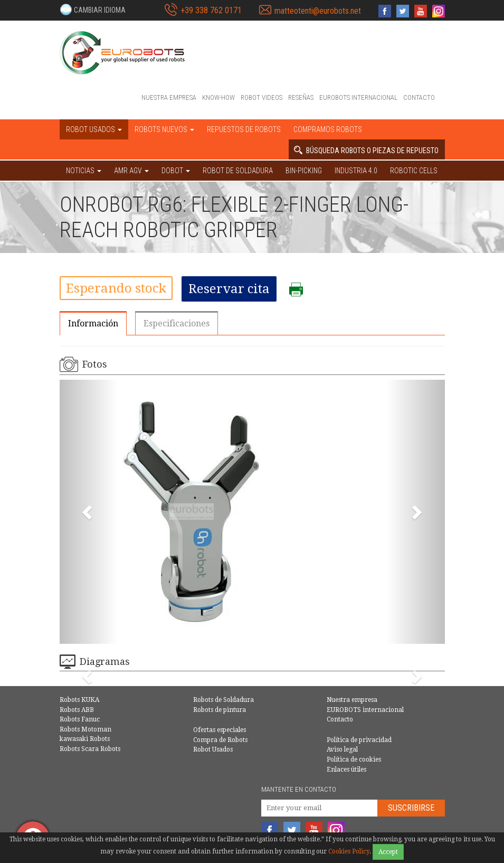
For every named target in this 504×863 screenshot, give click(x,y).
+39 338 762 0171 (211, 10)
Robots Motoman (85, 729)
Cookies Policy (349, 851)
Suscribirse (411, 808)
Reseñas (301, 97)
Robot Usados (213, 749)
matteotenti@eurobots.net (318, 11)
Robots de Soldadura (224, 700)
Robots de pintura (220, 710)
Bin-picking (304, 171)
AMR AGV (131, 171)
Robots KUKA (79, 700)
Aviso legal (342, 749)
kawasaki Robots (85, 739)
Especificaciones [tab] (177, 323)
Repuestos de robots (244, 129)
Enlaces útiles (346, 770)
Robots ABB (77, 710)
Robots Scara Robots (90, 749)
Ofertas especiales (220, 730)
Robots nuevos (164, 129)
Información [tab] (93, 323)
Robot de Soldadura (238, 171)
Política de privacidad (359, 740)
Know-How (218, 97)
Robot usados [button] (94, 129)
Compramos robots (328, 129)
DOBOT (176, 171)
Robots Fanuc (80, 719)
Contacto (419, 97)
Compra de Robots (220, 740)
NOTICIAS (84, 171)
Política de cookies (354, 759)
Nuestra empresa (169, 97)
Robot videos (261, 97)
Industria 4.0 (356, 171)
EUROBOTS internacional (358, 97)
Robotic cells (414, 171)
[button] (93, 10)
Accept (388, 852)
